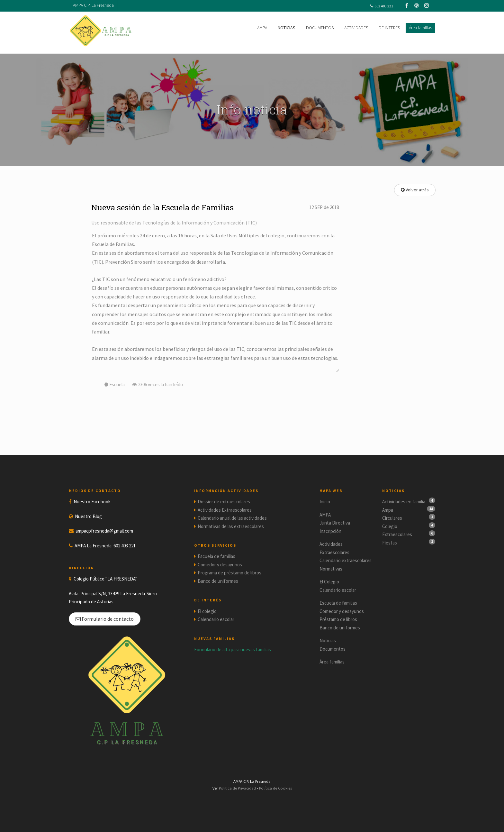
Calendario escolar (216, 619)
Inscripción (330, 531)
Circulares (392, 518)
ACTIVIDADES (356, 28)
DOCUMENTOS (320, 28)
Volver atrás (415, 190)
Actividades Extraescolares (225, 510)
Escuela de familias (216, 556)
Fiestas (390, 543)
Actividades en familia (404, 502)
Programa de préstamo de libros (230, 573)
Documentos (333, 649)
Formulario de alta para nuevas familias (233, 649)
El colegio (207, 611)
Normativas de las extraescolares (231, 526)
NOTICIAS (287, 28)
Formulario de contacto (105, 619)
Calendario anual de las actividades (232, 518)
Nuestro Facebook (92, 502)
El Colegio (329, 582)
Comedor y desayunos (220, 565)
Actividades (331, 544)
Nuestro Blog (88, 516)
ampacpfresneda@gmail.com (104, 531)
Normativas (331, 569)
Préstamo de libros (338, 619)
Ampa (388, 510)
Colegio (390, 526)
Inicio (325, 502)
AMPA (262, 28)
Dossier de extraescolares (224, 502)
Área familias (332, 662)
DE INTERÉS (389, 28)
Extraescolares (334, 552)
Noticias (328, 640)
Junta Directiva (335, 523)
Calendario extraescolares (346, 560)
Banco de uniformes (218, 581)
